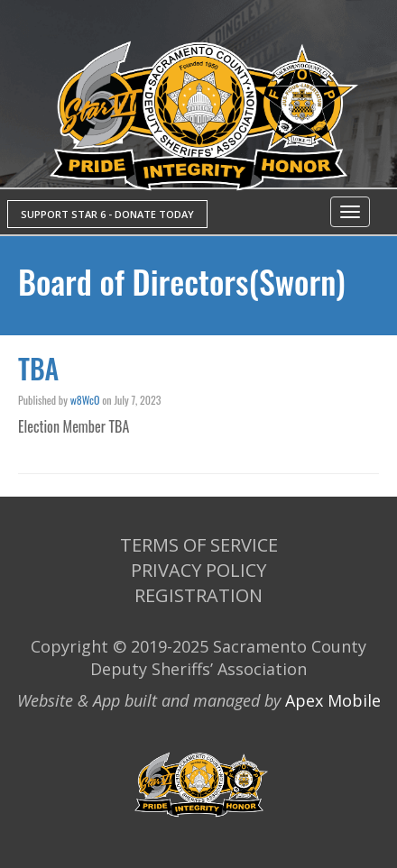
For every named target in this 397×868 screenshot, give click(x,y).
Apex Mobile (333, 700)
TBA (38, 368)
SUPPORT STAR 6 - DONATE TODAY (107, 214)
